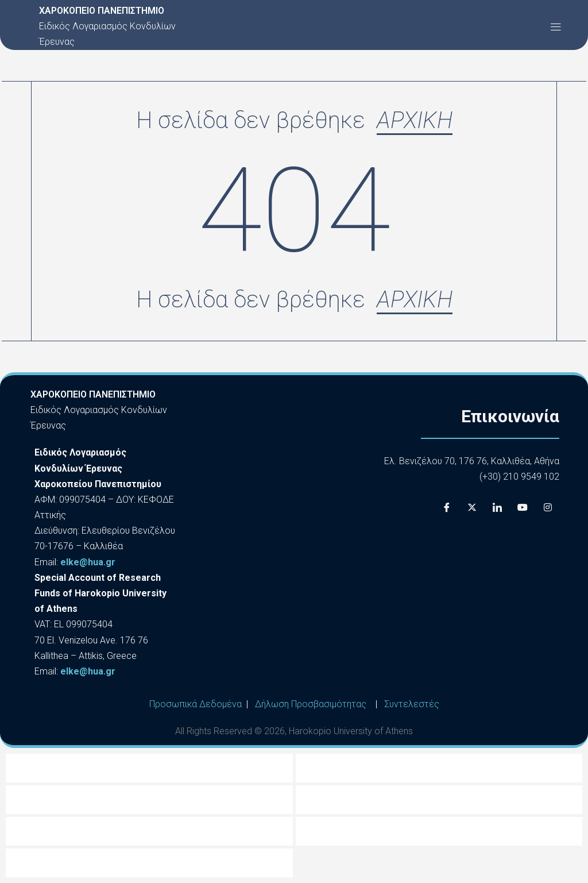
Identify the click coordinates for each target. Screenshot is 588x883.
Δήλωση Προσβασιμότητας (311, 704)
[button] (556, 26)
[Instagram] (548, 507)
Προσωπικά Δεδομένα (196, 704)
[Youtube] (523, 507)
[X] (472, 507)
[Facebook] (447, 507)
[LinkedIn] (497, 507)
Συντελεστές (412, 704)
